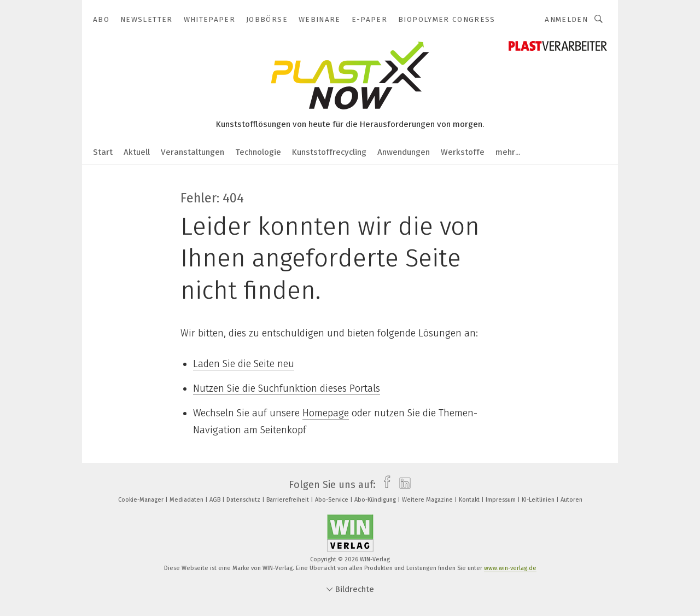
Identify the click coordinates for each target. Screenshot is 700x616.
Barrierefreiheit (288, 500)
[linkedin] (402, 485)
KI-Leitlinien (539, 500)
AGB (216, 500)
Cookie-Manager (142, 500)
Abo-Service (332, 500)
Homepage (326, 413)
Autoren (571, 500)
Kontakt (470, 500)
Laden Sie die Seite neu (244, 364)
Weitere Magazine (428, 500)
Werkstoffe (463, 152)
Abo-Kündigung (376, 500)
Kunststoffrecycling (329, 152)
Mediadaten (187, 500)
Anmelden (566, 19)
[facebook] (384, 485)
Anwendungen (404, 152)
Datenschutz (244, 500)
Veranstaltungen (192, 152)
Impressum (501, 500)
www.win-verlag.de (510, 568)
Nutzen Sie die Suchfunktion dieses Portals (287, 388)
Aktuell (137, 152)
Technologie (258, 152)
